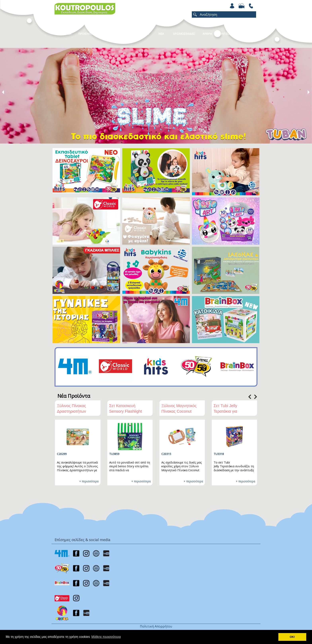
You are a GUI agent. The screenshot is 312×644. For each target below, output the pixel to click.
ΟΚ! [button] (292, 637)
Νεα (161, 34)
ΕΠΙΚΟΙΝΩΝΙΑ (246, 34)
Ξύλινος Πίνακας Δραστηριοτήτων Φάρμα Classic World (76, 411)
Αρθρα (207, 34)
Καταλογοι (141, 34)
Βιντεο (224, 34)
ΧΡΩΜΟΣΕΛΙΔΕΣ (184, 34)
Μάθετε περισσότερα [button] (106, 637)
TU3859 (114, 454)
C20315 (166, 454)
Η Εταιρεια (64, 34)
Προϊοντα (86, 34)
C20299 (62, 454)
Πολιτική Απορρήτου (156, 626)
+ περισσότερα (89, 481)
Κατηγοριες (116, 34)
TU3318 (219, 454)
